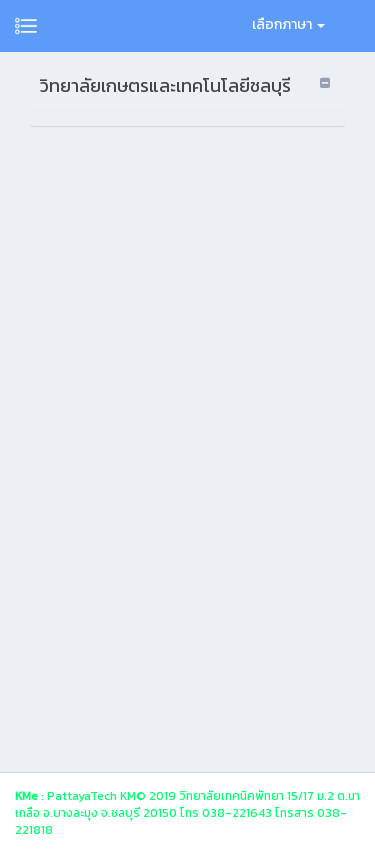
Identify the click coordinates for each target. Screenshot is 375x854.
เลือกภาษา (288, 24)
